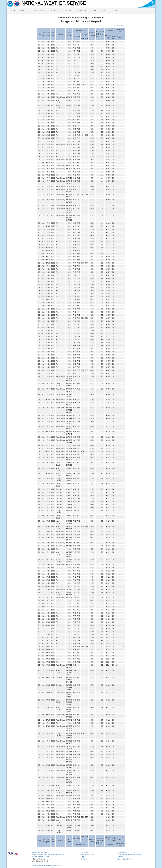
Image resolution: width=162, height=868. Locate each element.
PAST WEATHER (39, 11)
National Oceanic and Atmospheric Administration (48, 855)
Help (83, 857)
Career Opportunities (125, 859)
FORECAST (24, 11)
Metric (123, 25)
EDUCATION (83, 11)
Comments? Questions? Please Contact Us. (47, 866)
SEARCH (106, 11)
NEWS (95, 11)
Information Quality (87, 855)
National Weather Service (40, 857)
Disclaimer (85, 853)
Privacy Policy (123, 853)
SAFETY (54, 11)
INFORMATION (67, 11)
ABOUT (117, 11)
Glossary (84, 859)
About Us (121, 857)
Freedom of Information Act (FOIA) (130, 855)
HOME (13, 11)
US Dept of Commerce (39, 853)
